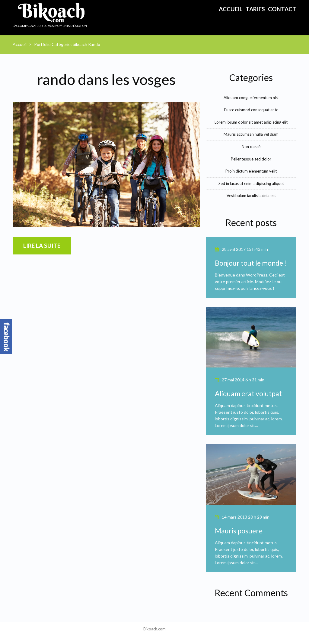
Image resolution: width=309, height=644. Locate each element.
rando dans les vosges (106, 79)
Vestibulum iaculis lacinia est (251, 196)
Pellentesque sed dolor (251, 159)
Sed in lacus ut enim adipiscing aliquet (251, 183)
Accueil (231, 9)
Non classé (251, 147)
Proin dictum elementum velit (251, 171)
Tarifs (255, 9)
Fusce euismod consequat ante (251, 110)
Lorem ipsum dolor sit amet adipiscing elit (251, 122)
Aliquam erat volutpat (248, 393)
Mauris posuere (239, 531)
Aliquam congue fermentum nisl (251, 98)
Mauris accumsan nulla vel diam (251, 134)
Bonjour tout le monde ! (251, 263)
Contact (282, 9)
